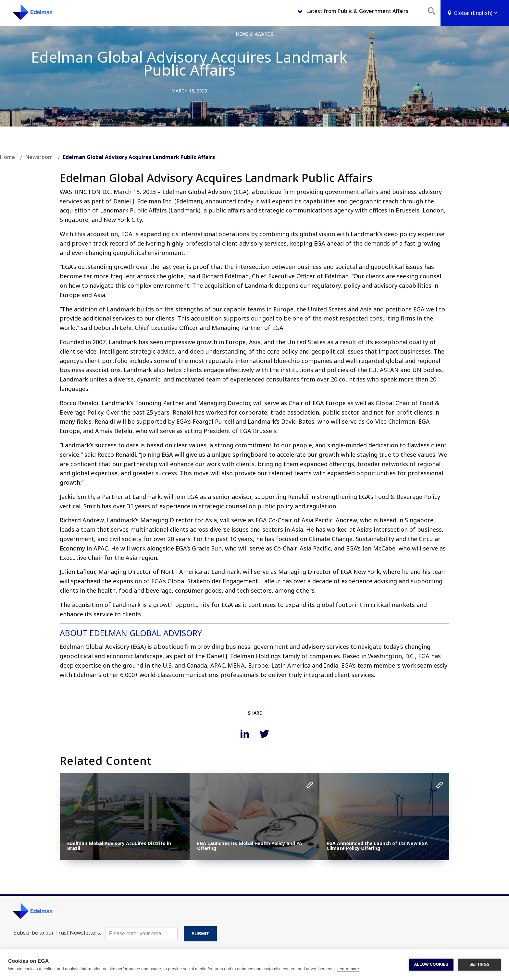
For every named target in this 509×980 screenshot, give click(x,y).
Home (7, 157)
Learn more (348, 969)
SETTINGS (479, 964)
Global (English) (476, 13)
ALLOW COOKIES (431, 964)
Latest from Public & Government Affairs (357, 11)
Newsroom (39, 157)
